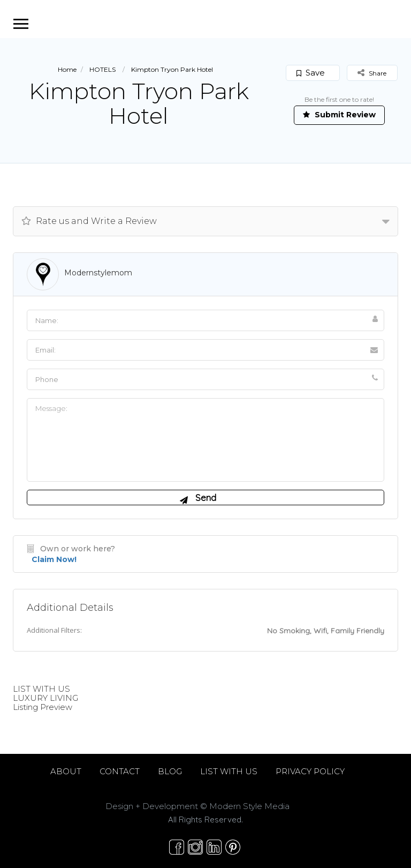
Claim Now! (54, 559)
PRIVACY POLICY (310, 771)
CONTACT (120, 771)
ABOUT (66, 771)
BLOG (170, 771)
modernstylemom (98, 273)
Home (67, 69)
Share (372, 73)
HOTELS (102, 69)
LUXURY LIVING (45, 698)
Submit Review (339, 115)
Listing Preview (43, 707)
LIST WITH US (41, 689)
